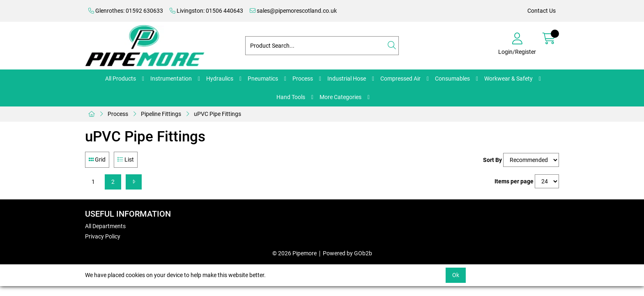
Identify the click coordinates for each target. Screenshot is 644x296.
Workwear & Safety (508, 79)
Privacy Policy (103, 236)
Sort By (492, 160)
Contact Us (542, 11)
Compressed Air (400, 79)
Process (303, 79)
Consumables (452, 79)
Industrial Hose (347, 79)
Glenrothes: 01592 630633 (126, 11)
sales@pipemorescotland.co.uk (293, 11)
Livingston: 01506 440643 (206, 11)
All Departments (105, 226)
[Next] (134, 182)
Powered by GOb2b (347, 253)
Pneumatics (263, 79)
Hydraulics (220, 79)
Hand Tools (291, 97)
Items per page (514, 181)
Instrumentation (171, 79)
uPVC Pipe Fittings (217, 114)
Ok (456, 275)
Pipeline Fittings (161, 114)
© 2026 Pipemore (294, 253)
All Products (121, 79)
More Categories (340, 97)
